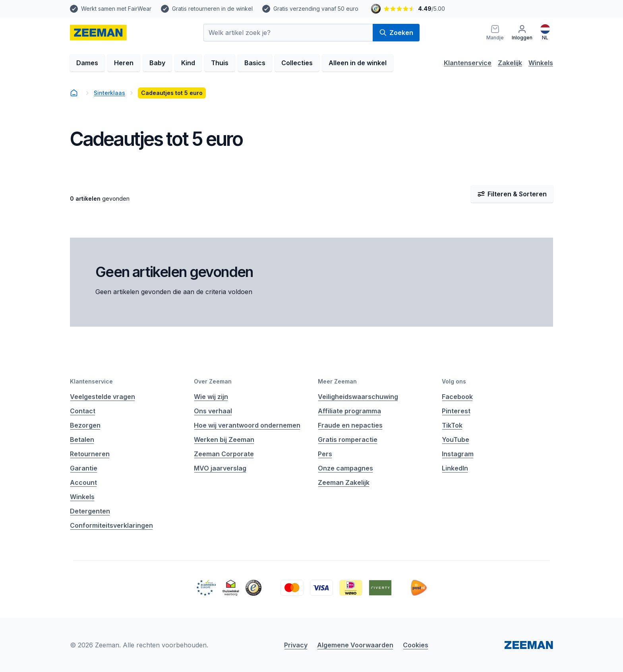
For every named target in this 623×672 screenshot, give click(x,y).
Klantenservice (468, 63)
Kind (188, 63)
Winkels (541, 63)
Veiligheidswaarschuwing (358, 397)
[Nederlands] (545, 33)
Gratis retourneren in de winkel (212, 9)
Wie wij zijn (211, 397)
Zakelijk (510, 63)
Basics (255, 63)
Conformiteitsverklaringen (111, 525)
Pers (325, 454)
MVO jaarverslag (220, 468)
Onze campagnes (345, 468)
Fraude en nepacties (350, 425)
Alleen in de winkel (358, 63)
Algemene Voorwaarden (355, 645)
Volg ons (454, 381)
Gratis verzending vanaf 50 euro (316, 9)
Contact (83, 411)
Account (83, 482)
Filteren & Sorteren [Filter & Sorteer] (512, 194)
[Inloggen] (522, 33)
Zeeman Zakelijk (344, 482)
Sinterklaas (109, 93)
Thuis (220, 63)
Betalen (82, 440)
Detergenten (90, 511)
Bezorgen (85, 425)
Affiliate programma (349, 411)
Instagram (458, 454)
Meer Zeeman (337, 381)
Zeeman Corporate (224, 454)
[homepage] (98, 33)
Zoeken (396, 33)
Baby (157, 63)
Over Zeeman (213, 381)
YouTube (456, 440)
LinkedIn (455, 468)
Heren (124, 63)
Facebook (457, 397)
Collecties (297, 63)
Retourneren (90, 454)
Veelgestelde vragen (103, 397)
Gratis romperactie (348, 440)
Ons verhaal (213, 411)
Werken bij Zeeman (224, 440)
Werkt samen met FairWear (116, 9)
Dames (87, 63)
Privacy (296, 645)
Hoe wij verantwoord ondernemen (247, 425)
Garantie (84, 468)
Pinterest (456, 411)
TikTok (452, 425)
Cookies (416, 645)
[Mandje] (495, 33)
